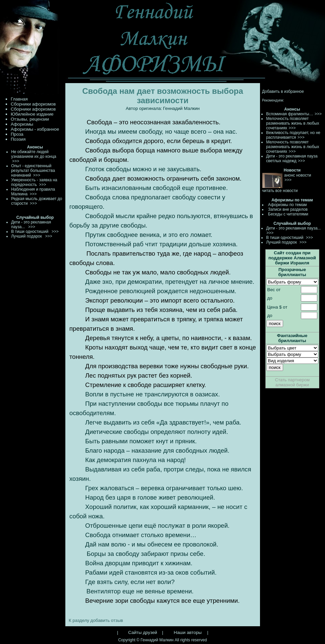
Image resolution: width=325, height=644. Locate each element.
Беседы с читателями (288, 214)
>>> (318, 114)
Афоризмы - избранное (35, 129)
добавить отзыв (107, 620)
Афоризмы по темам (287, 205)
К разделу (79, 620)
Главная (19, 99)
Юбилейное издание (32, 114)
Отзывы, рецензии (30, 119)
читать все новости (280, 191)
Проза (17, 134)
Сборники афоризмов (33, 104)
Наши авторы (188, 632)
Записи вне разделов (288, 209)
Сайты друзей (143, 632)
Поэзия (18, 139)
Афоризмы (22, 124)
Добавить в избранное (283, 91)
